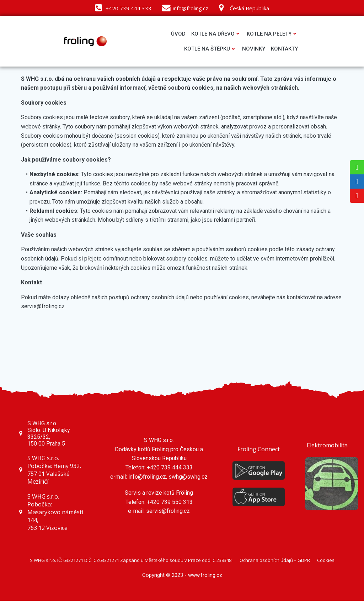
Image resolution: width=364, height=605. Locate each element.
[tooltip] (357, 167)
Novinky (253, 49)
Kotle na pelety (271, 34)
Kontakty (283, 49)
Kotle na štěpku (209, 49)
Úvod (177, 34)
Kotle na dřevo (215, 34)
